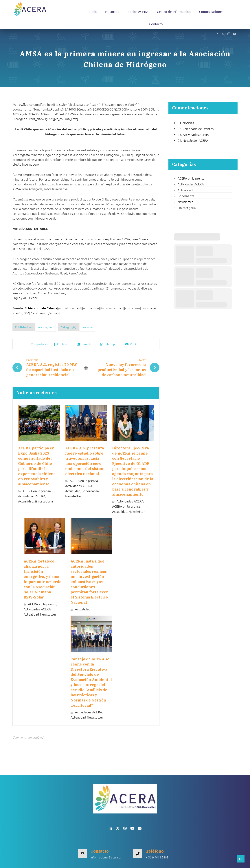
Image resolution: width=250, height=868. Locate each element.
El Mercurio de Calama (41, 308)
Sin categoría (44, 501)
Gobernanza (90, 491)
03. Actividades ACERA (193, 135)
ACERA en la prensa (37, 491)
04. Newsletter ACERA (193, 140)
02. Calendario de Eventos (196, 129)
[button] (217, 34)
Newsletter (73, 496)
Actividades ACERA (32, 496)
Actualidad (87, 327)
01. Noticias (186, 123)
